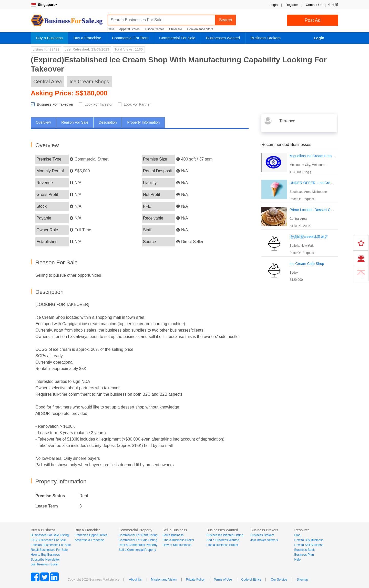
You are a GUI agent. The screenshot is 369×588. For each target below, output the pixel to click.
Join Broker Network (264, 540)
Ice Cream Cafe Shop (307, 264)
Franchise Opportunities (91, 535)
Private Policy (195, 580)
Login (274, 5)
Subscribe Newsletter (45, 560)
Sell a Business (173, 535)
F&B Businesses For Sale (48, 540)
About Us (135, 580)
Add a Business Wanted (223, 540)
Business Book (305, 550)
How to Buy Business (45, 555)
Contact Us (314, 5)
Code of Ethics (251, 580)
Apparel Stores (129, 29)
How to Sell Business (177, 545)
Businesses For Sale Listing (50, 535)
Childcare (176, 29)
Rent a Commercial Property (138, 545)
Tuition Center (154, 29)
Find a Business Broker (178, 540)
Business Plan (304, 555)
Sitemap (302, 580)
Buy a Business (49, 38)
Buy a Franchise (87, 38)
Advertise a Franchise (89, 540)
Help (298, 560)
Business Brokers (266, 38)
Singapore (44, 5)
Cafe (111, 29)
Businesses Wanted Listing (225, 535)
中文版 (333, 5)
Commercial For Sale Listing (138, 540)
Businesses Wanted (223, 38)
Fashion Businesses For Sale (51, 545)
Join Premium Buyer (45, 564)
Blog (298, 535)
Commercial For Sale (177, 38)
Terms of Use (223, 580)
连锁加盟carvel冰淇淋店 (309, 237)
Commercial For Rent (130, 38)
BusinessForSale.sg (67, 22)
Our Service (279, 580)
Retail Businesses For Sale (49, 550)
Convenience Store (200, 29)
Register (292, 5)
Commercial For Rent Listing (138, 535)
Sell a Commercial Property (137, 550)
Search (226, 20)
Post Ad (313, 20)
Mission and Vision (164, 580)
